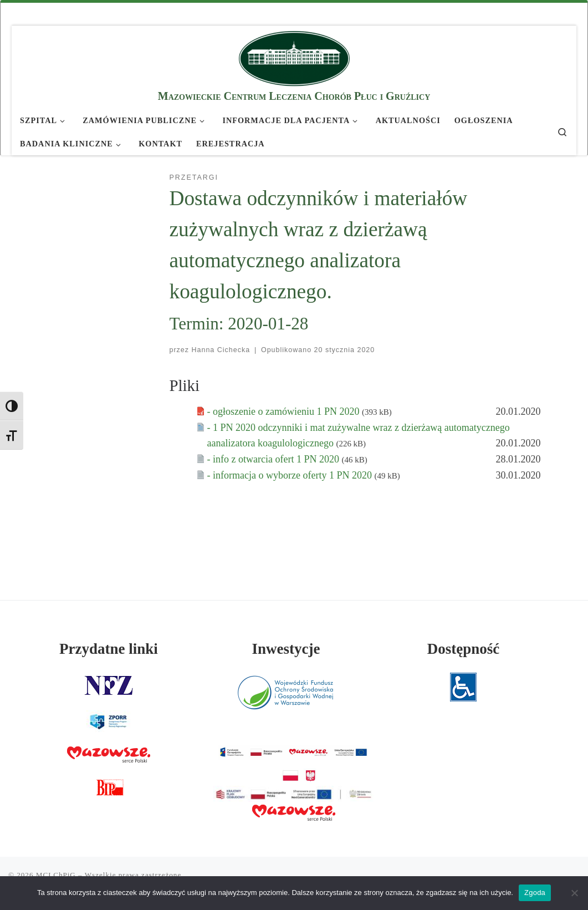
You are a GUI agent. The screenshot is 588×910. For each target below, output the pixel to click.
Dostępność (464, 649)
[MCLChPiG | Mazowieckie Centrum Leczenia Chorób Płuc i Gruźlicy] (294, 57)
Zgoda (535, 893)
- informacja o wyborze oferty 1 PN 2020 (291, 475)
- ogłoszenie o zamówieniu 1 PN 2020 (285, 411)
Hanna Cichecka (221, 350)
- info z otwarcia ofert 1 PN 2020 (275, 459)
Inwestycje (286, 649)
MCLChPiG (56, 875)
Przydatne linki (109, 649)
